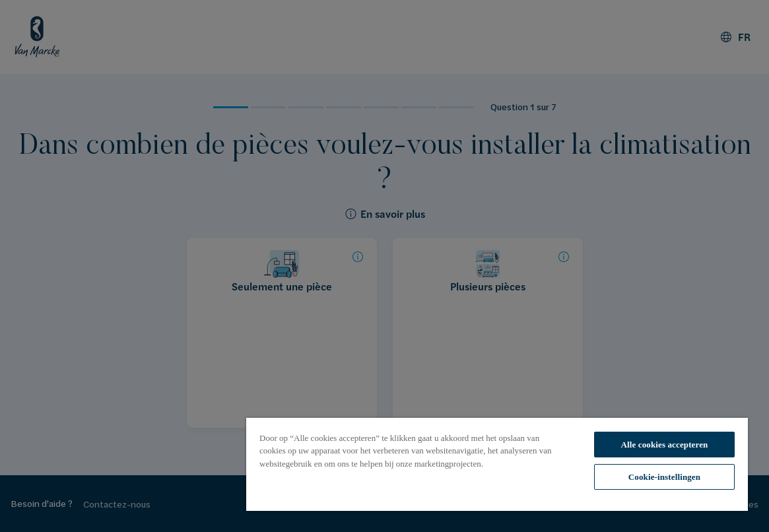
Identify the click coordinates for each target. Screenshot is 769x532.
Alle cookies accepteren (664, 445)
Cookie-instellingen (664, 477)
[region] (497, 464)
